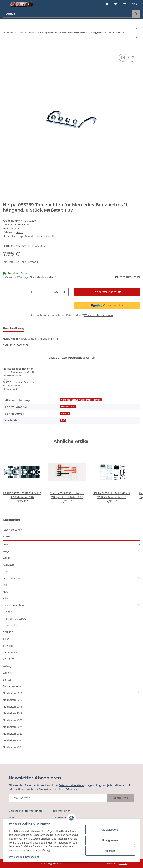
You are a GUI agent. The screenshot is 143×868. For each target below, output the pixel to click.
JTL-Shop (124, 863)
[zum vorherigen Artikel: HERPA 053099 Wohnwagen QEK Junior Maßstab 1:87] (136, 37)
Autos (20, 232)
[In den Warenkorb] (6, 49)
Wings (7, 558)
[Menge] (31, 292)
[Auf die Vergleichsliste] (123, 58)
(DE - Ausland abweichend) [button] (43, 277)
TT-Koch (8, 646)
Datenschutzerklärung (73, 785)
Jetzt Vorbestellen (14, 530)
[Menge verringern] (7, 292)
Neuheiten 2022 (13, 734)
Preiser (7, 612)
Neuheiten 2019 (13, 713)
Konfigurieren (110, 840)
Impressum (15, 857)
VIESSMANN (10, 652)
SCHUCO (8, 632)
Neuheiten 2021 (13, 727)
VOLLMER (9, 659)
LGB (5, 585)
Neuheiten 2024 (13, 747)
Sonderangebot (12, 686)
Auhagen (8, 565)
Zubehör (65, 413)
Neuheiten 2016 (13, 693)
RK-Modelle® (11, 625)
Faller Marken (11, 578)
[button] (107, 4)
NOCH (7, 592)
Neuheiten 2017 (13, 700)
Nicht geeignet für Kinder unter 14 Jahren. (81, 400)
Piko (5, 598)
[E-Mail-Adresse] (58, 798)
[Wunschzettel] (116, 4)
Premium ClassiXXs (15, 619)
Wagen (7, 551)
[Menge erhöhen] (64, 292)
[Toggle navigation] (5, 2)
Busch (7, 571)
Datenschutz (32, 857)
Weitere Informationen (99, 315)
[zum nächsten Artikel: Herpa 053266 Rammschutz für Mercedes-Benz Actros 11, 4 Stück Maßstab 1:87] (136, 29)
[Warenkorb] (130, 4)
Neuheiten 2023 (13, 740)
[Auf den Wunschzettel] (132, 58)
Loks (6, 544)
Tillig (6, 639)
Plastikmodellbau (13, 605)
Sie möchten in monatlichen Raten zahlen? (72, 315)
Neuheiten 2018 (13, 707)
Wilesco (8, 673)
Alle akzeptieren (110, 830)
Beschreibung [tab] (14, 328)
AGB (11, 818)
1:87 (63, 420)
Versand (33, 262)
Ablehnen (110, 851)
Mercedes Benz (68, 407)
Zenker (7, 680)
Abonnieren (121, 798)
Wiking (7, 666)
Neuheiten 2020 (13, 720)
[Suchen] (67, 14)
